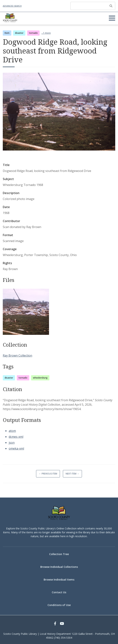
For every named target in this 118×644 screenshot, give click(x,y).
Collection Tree (59, 554)
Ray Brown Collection (17, 355)
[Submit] (111, 6)
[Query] (93, 6)
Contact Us (59, 592)
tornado (33, 33)
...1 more (46, 33)
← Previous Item (48, 474)
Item (7, 33)
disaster (19, 33)
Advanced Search (12, 6)
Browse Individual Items (59, 580)
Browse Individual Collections (59, 567)
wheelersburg (40, 378)
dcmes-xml (16, 437)
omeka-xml (16, 448)
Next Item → (72, 474)
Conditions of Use (59, 605)
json (12, 443)
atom (12, 431)
